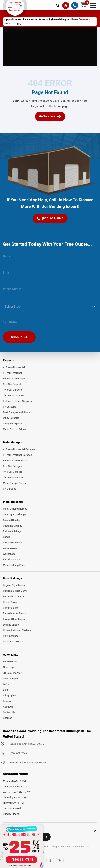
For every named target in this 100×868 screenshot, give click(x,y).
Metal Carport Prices (14, 429)
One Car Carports (13, 384)
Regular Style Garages (15, 461)
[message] (50, 323)
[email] (50, 274)
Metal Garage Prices (14, 483)
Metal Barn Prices (13, 642)
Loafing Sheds (11, 625)
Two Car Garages (13, 472)
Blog (5, 690)
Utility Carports (11, 418)
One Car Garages (12, 466)
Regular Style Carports (15, 379)
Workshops (9, 554)
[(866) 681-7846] (75, 5)
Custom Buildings (13, 526)
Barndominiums (12, 560)
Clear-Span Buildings (14, 514)
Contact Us (9, 712)
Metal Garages (12, 442)
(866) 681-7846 (18, 753)
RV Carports (10, 407)
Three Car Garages (14, 478)
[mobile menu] (93, 5)
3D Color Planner (12, 673)
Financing (8, 667)
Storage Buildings (13, 543)
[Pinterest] (60, 860)
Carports (8, 360)
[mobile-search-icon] (58, 5)
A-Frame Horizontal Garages (19, 449)
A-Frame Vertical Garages (17, 455)
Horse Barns (10, 602)
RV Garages (10, 489)
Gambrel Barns (11, 608)
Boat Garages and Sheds (17, 412)
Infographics (10, 696)
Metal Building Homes (15, 509)
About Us (8, 707)
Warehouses (10, 548)
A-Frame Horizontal (14, 367)
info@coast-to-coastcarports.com (29, 763)
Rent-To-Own (10, 662)
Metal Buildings (13, 502)
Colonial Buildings (13, 520)
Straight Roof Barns (14, 619)
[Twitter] (50, 860)
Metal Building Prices (15, 565)
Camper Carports (12, 424)
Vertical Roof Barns (14, 597)
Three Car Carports (14, 395)
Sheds (6, 537)
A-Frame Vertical (12, 373)
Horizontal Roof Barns (15, 591)
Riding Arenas (11, 636)
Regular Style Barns (14, 585)
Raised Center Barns (14, 613)
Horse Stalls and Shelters (17, 630)
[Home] (66, 5)
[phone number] (50, 290)
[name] (50, 258)
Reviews (8, 701)
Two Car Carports (13, 390)
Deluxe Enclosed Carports (17, 401)
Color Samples (11, 679)
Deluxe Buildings (12, 531)
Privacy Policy (80, 847)
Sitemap (8, 718)
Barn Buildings (12, 578)
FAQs (6, 684)
